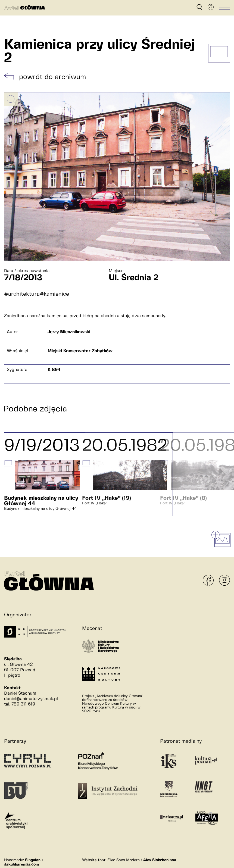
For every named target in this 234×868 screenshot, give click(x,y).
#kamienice (54, 294)
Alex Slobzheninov (160, 860)
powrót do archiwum (52, 77)
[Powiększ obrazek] (11, 99)
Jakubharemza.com (21, 864)
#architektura (22, 294)
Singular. (33, 860)
